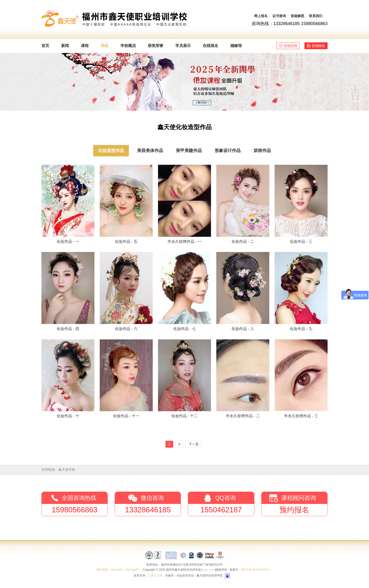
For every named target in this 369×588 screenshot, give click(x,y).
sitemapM (117, 570)
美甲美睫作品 (189, 151)
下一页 (194, 444)
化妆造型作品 (111, 151)
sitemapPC (132, 570)
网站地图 (102, 570)
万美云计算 (155, 575)
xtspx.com (208, 570)
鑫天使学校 (67, 469)
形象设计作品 (228, 151)
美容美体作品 (150, 151)
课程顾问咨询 (299, 498)
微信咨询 (152, 498)
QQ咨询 (225, 498)
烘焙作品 (262, 151)
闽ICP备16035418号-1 (256, 570)
